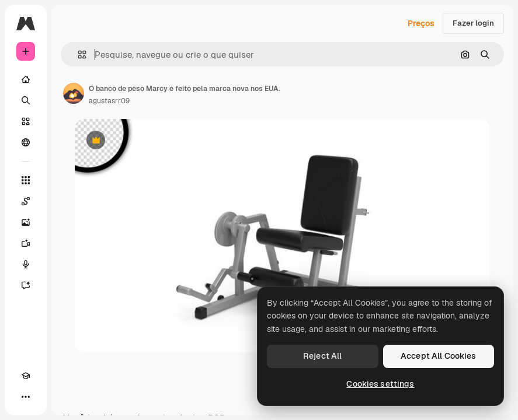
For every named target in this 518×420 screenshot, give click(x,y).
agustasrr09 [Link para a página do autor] (109, 101)
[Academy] (26, 376)
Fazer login (473, 23)
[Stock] (26, 121)
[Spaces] (26, 201)
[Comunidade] (26, 142)
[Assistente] (26, 285)
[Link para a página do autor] (74, 93)
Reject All (322, 356)
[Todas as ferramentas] (26, 180)
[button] (77, 55)
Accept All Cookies (439, 356)
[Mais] (26, 397)
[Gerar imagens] (26, 222)
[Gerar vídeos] (26, 243)
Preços (421, 23)
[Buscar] (26, 100)
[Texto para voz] (26, 264)
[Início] (26, 79)
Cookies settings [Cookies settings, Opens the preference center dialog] (380, 384)
